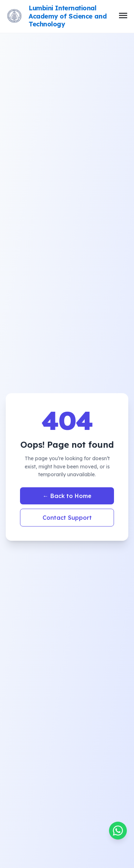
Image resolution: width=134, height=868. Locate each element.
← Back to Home (67, 496)
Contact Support (67, 518)
